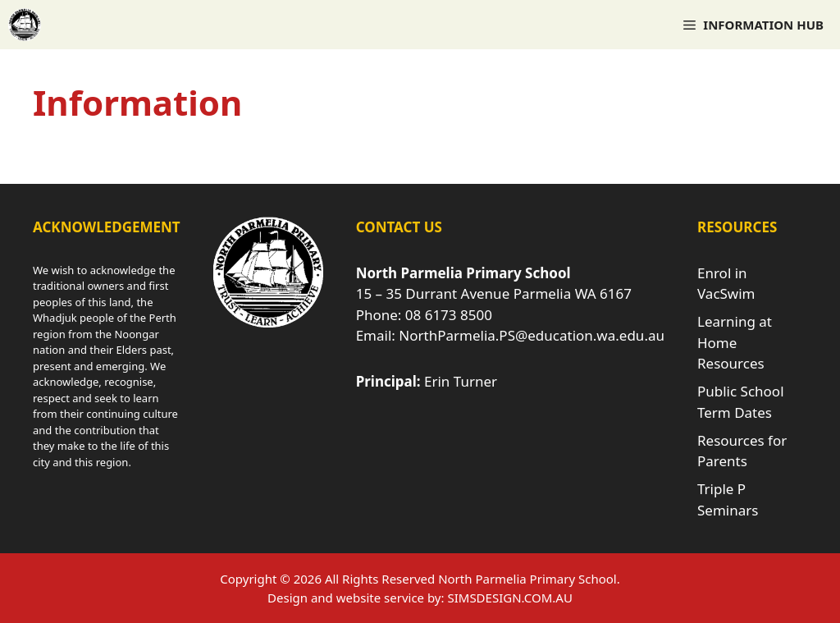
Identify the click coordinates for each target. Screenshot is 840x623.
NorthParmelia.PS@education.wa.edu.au (532, 335)
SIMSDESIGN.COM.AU (509, 598)
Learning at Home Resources (735, 342)
